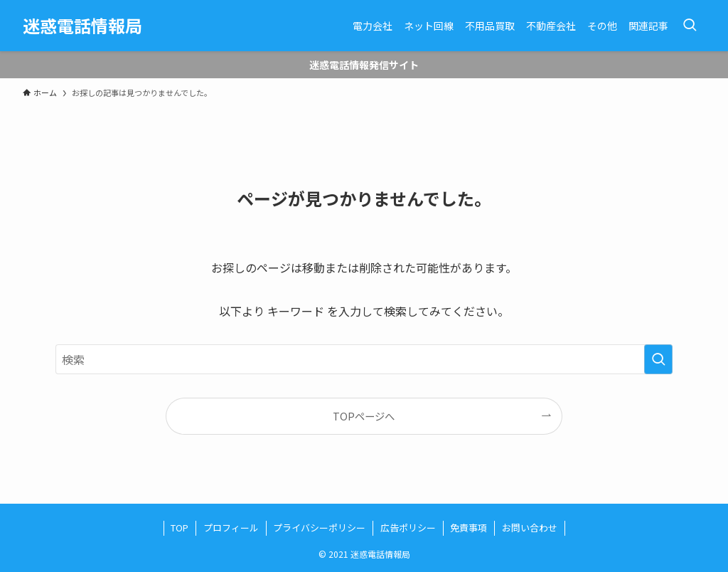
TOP (180, 528)
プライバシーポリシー (319, 528)
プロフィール (231, 528)
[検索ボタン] (690, 26)
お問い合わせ (530, 528)
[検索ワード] (364, 359)
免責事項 (469, 528)
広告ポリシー (408, 528)
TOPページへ (364, 416)
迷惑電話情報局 (82, 26)
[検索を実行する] (658, 359)
